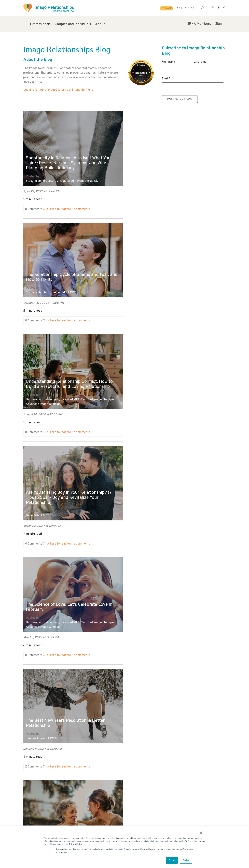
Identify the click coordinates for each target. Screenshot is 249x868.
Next (26, 772)
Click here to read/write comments (66, 207)
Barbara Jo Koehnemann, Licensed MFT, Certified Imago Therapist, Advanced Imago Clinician (71, 285)
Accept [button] (172, 860)
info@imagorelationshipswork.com (42, 825)
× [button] (202, 833)
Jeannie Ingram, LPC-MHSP (146, 397)
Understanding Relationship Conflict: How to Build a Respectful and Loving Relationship (69, 265)
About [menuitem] (100, 24)
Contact (190, 8)
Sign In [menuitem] (220, 24)
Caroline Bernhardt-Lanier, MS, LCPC (152, 179)
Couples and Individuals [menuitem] (73, 24)
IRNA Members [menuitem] (199, 24)
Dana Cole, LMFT (139, 288)
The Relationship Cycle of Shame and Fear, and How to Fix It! (171, 163)
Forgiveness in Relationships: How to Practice (165, 708)
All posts (29, 768)
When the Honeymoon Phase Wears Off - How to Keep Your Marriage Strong (68, 708)
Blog (179, 8)
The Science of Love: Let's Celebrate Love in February (69, 376)
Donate (167, 9)
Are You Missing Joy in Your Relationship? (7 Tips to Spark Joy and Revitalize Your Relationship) (166, 269)
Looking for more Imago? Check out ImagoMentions (58, 90)
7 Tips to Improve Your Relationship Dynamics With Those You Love (62, 490)
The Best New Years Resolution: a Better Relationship (169, 381)
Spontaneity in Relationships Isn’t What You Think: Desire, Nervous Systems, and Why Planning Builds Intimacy (71, 160)
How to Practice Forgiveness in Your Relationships (63, 599)
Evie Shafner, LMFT (140, 506)
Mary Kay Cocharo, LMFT (144, 615)
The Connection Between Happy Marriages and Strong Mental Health (171, 599)
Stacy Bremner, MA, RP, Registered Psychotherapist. (62, 179)
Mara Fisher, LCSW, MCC (42, 615)
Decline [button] (186, 860)
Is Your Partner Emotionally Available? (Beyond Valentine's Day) (166, 490)
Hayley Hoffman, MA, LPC (43, 506)
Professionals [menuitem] (40, 24)
